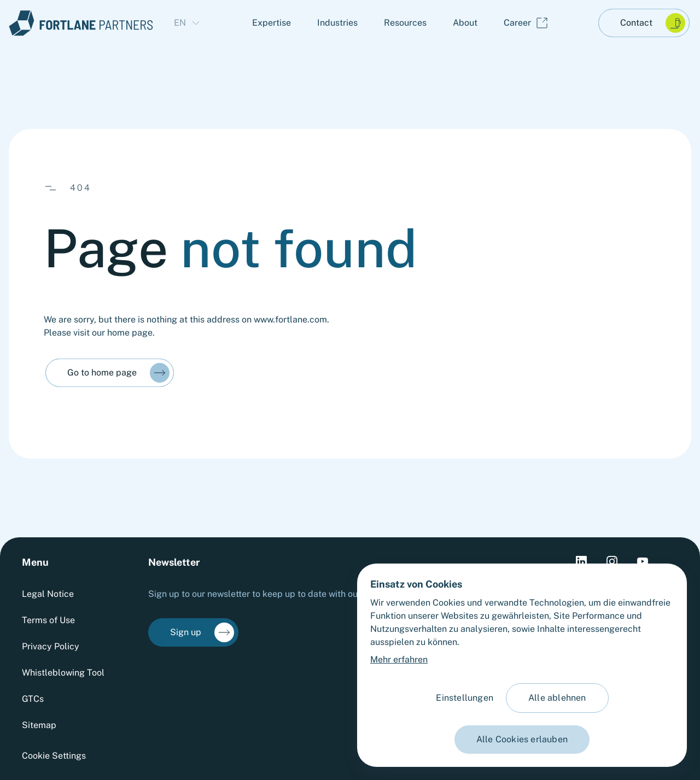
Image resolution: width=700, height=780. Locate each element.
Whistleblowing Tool (63, 673)
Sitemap (39, 725)
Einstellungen (465, 698)
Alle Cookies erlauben (522, 739)
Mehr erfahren (399, 659)
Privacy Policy (51, 646)
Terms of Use (48, 620)
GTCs (33, 699)
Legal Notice (48, 594)
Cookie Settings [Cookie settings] (54, 756)
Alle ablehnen (557, 698)
